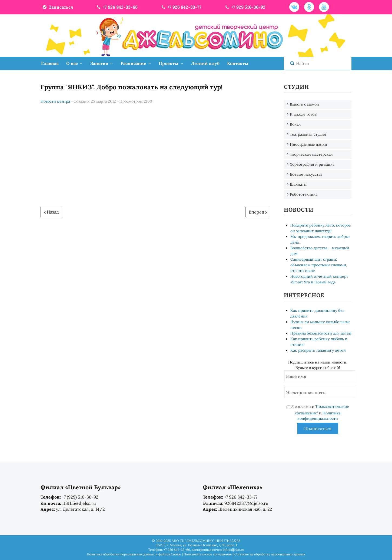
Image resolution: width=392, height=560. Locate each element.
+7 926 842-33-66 (117, 7)
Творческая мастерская (311, 154)
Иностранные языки (308, 144)
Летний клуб (205, 63)
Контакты (238, 63)
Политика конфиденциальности (319, 416)
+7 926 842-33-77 (181, 7)
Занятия (99, 63)
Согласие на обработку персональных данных (270, 554)
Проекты (169, 63)
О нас (72, 63)
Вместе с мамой (304, 104)
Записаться (57, 7)
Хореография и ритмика (312, 164)
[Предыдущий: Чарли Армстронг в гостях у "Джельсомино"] (51, 212)
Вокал (295, 124)
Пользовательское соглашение (208, 554)
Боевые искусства (306, 174)
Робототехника (304, 194)
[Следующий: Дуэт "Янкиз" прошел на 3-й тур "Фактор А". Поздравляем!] (258, 212)
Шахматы (298, 184)
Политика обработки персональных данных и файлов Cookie (134, 554)
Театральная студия (308, 134)
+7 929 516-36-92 (245, 7)
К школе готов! (304, 114)
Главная (50, 63)
